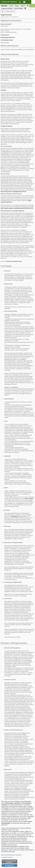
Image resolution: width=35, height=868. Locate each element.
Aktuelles (4, 6)
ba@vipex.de (15, 516)
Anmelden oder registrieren (9, 2)
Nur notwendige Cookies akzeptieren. (9, 861)
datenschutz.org (17, 261)
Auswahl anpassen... (7, 857)
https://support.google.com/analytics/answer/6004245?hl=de (17, 208)
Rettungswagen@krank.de (8, 37)
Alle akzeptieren (9, 865)
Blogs (17, 6)
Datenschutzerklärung (8, 855)
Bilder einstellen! (29, 499)
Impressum (18, 855)
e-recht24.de (9, 261)
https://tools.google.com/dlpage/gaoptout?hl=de (13, 192)
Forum (11, 6)
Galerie (23, 6)
